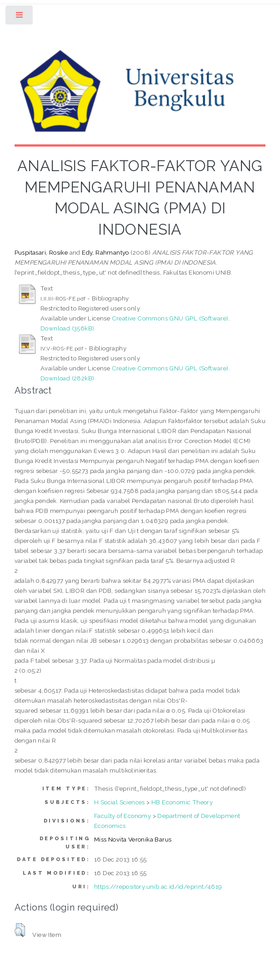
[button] (20, 930)
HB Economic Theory (182, 802)
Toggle (20, 17)
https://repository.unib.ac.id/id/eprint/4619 (158, 886)
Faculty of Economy (122, 816)
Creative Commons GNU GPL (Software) (170, 318)
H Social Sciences (120, 802)
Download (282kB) (67, 378)
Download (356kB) (67, 328)
